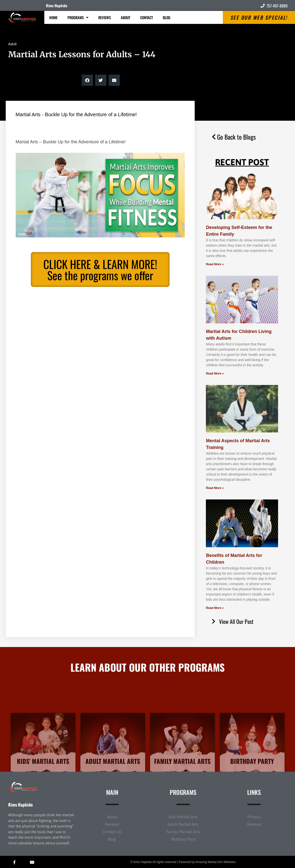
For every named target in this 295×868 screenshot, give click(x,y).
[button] (87, 80)
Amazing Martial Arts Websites (215, 862)
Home (53, 17)
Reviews (105, 17)
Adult (12, 44)
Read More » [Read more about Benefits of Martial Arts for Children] (215, 608)
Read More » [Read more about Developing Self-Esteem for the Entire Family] (215, 264)
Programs (78, 18)
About (125, 17)
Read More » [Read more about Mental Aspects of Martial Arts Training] (215, 488)
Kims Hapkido (57, 5)
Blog (167, 17)
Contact (147, 17)
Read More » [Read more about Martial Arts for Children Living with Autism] (215, 374)
